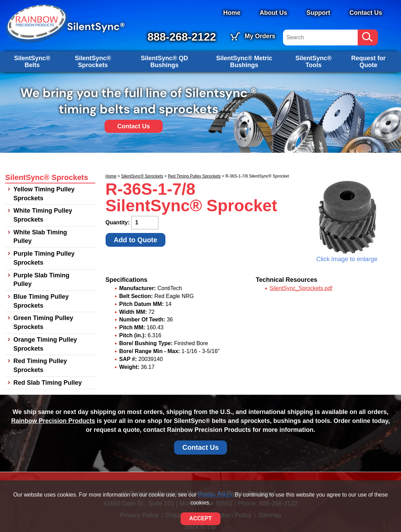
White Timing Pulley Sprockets (43, 215)
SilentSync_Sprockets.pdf (301, 288)
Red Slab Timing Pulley (48, 383)
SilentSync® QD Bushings (165, 62)
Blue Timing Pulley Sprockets (41, 301)
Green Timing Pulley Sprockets (43, 322)
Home (232, 13)
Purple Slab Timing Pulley (41, 280)
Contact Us (366, 13)
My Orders (260, 36)
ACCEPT (200, 518)
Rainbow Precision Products (53, 421)
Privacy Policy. (216, 495)
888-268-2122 (182, 37)
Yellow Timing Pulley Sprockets (44, 194)
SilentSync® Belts (32, 62)
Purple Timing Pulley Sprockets (44, 258)
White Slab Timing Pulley (40, 237)
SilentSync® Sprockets (93, 62)
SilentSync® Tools (313, 62)
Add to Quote (136, 240)
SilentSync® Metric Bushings (244, 62)
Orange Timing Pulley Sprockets (45, 344)
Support (318, 13)
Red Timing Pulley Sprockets (194, 176)
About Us (273, 13)
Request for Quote (368, 62)
